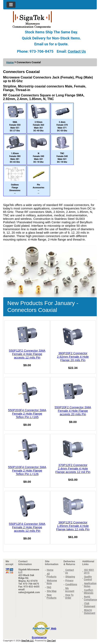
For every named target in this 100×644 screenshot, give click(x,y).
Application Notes (90, 585)
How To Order (69, 596)
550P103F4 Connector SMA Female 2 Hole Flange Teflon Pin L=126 (27, 470)
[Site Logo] (50, 19)
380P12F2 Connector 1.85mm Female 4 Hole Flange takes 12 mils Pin (73, 526)
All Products (52, 575)
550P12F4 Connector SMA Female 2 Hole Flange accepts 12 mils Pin (27, 527)
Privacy (69, 581)
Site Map (52, 591)
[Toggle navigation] (11, 5)
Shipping (70, 577)
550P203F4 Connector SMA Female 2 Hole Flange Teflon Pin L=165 (27, 414)
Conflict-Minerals (89, 592)
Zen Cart (51, 641)
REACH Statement (90, 612)
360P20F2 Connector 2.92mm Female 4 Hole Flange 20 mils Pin (73, 357)
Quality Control (88, 578)
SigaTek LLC (28, 641)
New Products (52, 596)
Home (10, 62)
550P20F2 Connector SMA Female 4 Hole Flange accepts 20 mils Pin (73, 411)
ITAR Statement (90, 605)
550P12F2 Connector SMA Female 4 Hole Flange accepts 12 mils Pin (27, 354)
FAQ (49, 587)
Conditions (71, 584)
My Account (70, 590)
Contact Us (77, 51)
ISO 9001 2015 (89, 571)
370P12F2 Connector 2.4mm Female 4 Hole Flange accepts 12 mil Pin (73, 468)
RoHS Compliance (90, 598)
